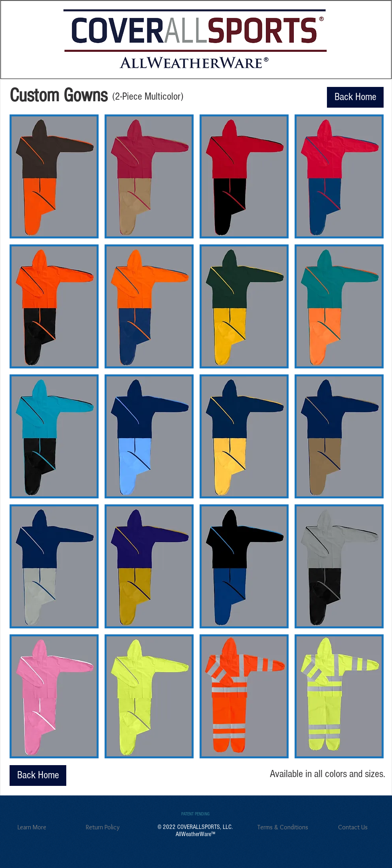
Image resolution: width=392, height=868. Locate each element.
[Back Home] (355, 97)
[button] (54, 176)
